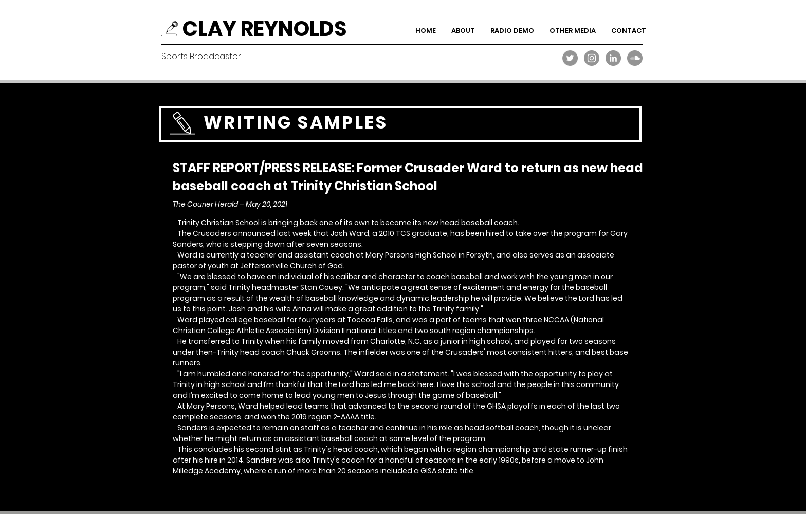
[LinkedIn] (613, 58)
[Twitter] (570, 58)
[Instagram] (592, 58)
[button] (512, 31)
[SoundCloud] (635, 58)
